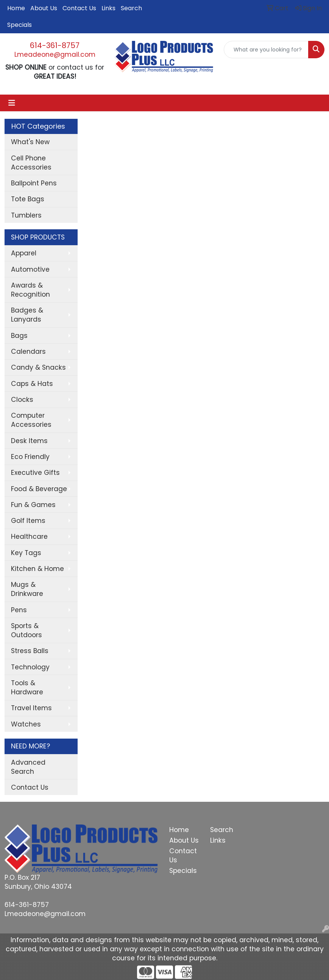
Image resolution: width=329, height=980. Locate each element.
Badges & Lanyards (27, 315)
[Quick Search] (266, 50)
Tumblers (26, 215)
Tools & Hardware (27, 688)
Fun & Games (33, 505)
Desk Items (29, 441)
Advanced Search (28, 767)
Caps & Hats (32, 384)
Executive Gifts (35, 473)
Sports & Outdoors (27, 630)
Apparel (24, 253)
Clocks (22, 400)
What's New (30, 142)
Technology (30, 667)
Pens (19, 610)
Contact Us (79, 8)
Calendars (28, 352)
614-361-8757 (55, 45)
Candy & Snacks (38, 367)
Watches (26, 724)
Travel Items (31, 708)
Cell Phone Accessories (31, 163)
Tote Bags (28, 199)
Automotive (30, 269)
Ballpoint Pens (34, 183)
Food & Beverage (39, 489)
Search (131, 8)
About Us (44, 8)
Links (108, 8)
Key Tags (26, 553)
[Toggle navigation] (12, 103)
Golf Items (28, 521)
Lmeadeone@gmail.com (55, 54)
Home (16, 8)
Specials (19, 25)
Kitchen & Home (37, 569)
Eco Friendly (30, 457)
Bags (19, 336)
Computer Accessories (31, 420)
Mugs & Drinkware (27, 589)
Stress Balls (30, 651)
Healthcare (29, 537)
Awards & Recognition (30, 290)
